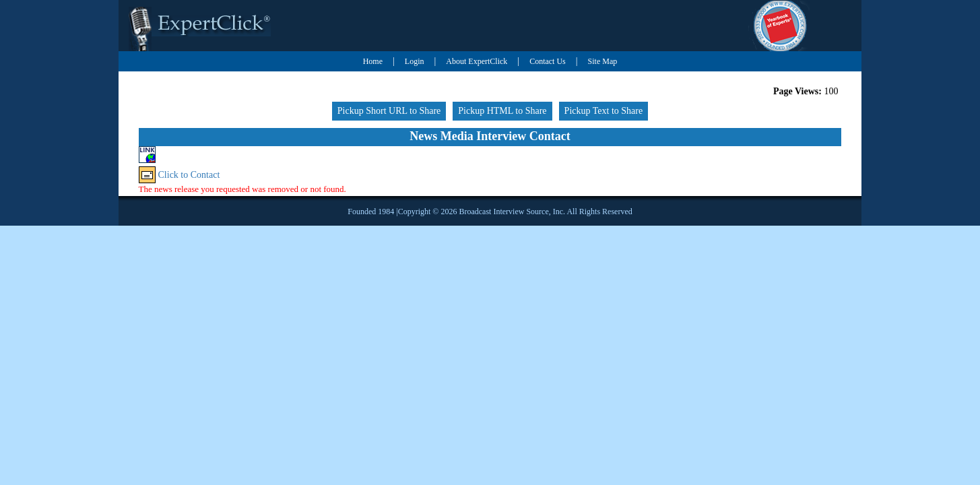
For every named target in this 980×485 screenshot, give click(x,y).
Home (373, 61)
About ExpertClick (477, 61)
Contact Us (548, 61)
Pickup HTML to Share (502, 111)
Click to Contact (189, 175)
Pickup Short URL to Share (389, 111)
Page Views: (797, 91)
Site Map (603, 61)
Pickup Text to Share (604, 111)
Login (415, 61)
